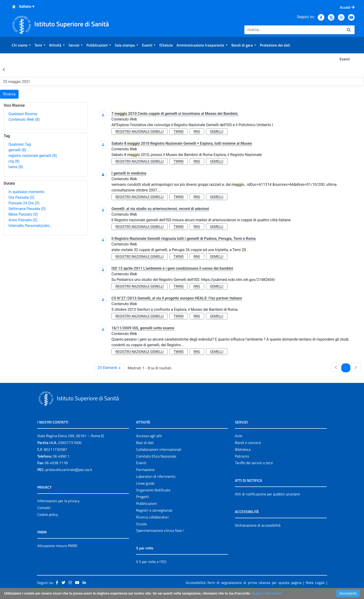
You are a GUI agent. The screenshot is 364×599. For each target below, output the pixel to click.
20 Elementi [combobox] (111, 368)
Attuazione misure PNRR (57, 546)
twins (16, 167)
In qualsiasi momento (26, 192)
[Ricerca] (294, 30)
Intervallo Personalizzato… (30, 226)
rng (14, 161)
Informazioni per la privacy (58, 501)
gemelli (17, 150)
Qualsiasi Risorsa (23, 114)
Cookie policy (48, 514)
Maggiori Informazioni (267, 593)
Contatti (44, 508)
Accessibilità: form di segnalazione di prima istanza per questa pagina (244, 583)
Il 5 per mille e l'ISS (151, 562)
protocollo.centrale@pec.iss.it (69, 470)
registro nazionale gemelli (33, 156)
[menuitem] (21, 45)
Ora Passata (21, 197)
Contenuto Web (24, 119)
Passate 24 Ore (24, 203)
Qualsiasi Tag (20, 144)
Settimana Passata (27, 209)
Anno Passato (23, 220)
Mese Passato (23, 214)
